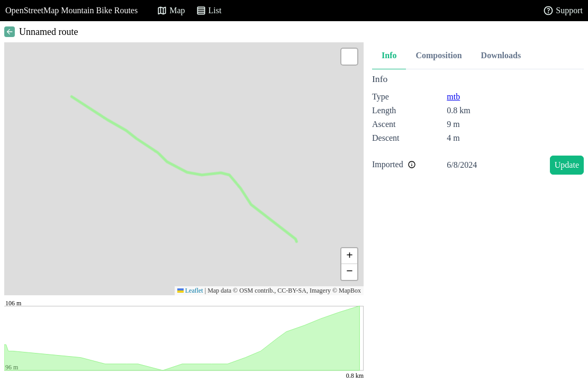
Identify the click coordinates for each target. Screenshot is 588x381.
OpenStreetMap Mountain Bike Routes (71, 10)
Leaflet (190, 291)
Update (567, 165)
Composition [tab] (438, 55)
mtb (453, 97)
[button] (349, 57)
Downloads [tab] (501, 55)
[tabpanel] (478, 126)
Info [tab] (389, 55)
